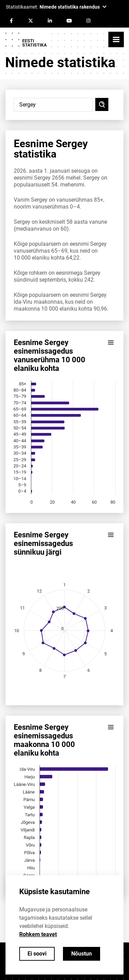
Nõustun (82, 954)
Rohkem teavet (38, 934)
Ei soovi (37, 954)
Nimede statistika (60, 63)
